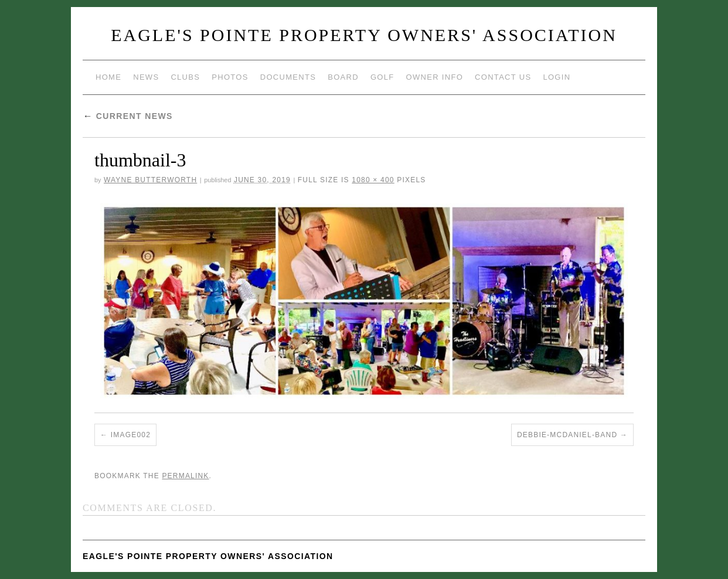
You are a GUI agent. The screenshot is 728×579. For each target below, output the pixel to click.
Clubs (185, 77)
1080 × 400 (373, 180)
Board (343, 77)
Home (108, 77)
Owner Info (435, 77)
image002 (131, 435)
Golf (382, 77)
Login (557, 77)
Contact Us (503, 77)
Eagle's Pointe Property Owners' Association (364, 35)
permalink (185, 476)
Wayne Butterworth (150, 180)
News (146, 77)
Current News (128, 116)
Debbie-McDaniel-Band (567, 435)
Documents (288, 77)
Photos (230, 77)
